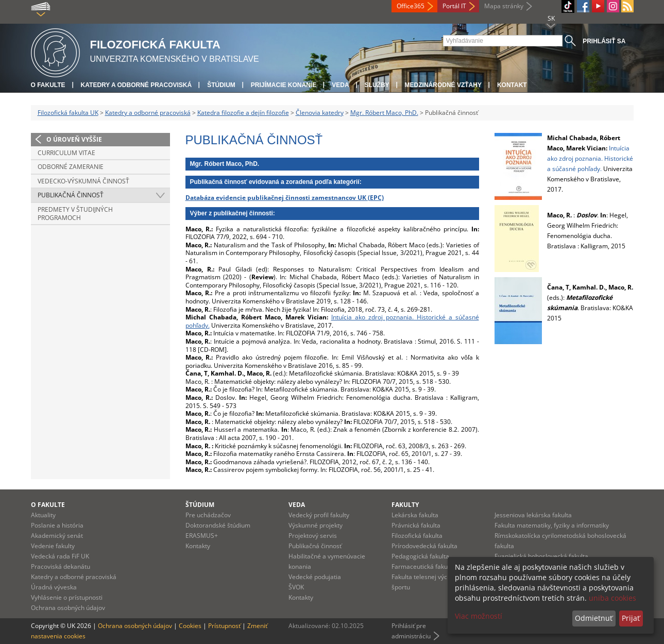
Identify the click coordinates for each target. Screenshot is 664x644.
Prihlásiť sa (604, 41)
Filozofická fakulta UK (68, 113)
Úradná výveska (54, 587)
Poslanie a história (57, 525)
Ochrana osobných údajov (68, 608)
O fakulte (48, 85)
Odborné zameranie (71, 167)
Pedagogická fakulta (420, 556)
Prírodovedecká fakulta (424, 546)
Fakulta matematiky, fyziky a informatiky (552, 525)
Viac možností (479, 616)
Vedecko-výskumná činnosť (83, 181)
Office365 (411, 6)
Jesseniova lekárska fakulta (533, 515)
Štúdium (221, 85)
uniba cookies (612, 598)
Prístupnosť (224, 626)
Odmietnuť (594, 618)
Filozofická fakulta (417, 536)
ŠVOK (296, 587)
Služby (377, 85)
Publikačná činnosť (71, 195)
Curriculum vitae (66, 153)
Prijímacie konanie (284, 85)
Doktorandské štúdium (218, 525)
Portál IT (454, 6)
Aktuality (43, 515)
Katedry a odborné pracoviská (137, 85)
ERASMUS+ (202, 536)
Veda (340, 85)
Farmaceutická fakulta (423, 566)
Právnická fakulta (416, 525)
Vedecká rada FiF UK (60, 556)
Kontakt (512, 85)
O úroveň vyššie (74, 139)
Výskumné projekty (316, 525)
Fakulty (405, 505)
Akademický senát (57, 536)
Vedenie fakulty (53, 546)
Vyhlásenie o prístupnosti (67, 597)
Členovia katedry (320, 113)
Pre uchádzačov (208, 515)
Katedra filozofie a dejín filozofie (243, 113)
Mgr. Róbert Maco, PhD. (384, 113)
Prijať (631, 618)
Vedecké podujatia (315, 577)
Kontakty (198, 546)
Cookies (190, 626)
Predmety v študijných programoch (75, 214)
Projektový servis (313, 536)
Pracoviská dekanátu (61, 566)
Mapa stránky (504, 6)
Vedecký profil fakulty (319, 515)
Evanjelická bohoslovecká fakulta (541, 556)
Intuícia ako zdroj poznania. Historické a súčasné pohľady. (332, 321)
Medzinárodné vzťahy (443, 85)
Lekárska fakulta (415, 515)
